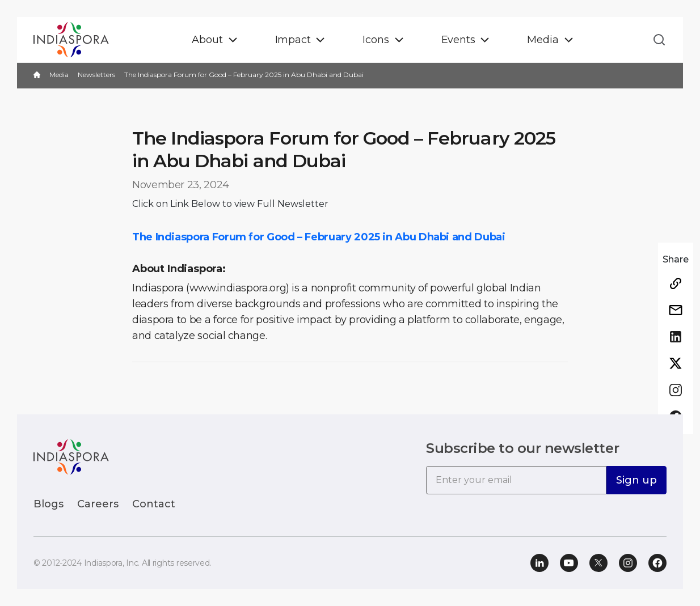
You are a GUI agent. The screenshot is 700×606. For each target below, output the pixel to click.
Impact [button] (293, 40)
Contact (154, 504)
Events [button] (458, 40)
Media (59, 75)
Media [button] (543, 40)
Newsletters (96, 75)
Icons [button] (376, 40)
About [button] (207, 40)
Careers (98, 504)
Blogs (49, 504)
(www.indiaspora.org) (238, 288)
